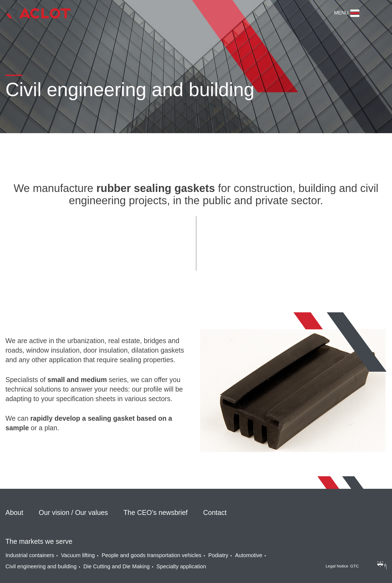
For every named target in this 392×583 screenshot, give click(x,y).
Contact (215, 512)
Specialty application (181, 566)
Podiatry (218, 555)
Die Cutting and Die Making (116, 566)
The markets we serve (39, 541)
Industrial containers (30, 555)
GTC (354, 566)
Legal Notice (337, 566)
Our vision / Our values (73, 512)
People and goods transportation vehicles (151, 555)
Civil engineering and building (41, 566)
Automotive (249, 555)
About (14, 512)
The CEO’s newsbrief (156, 512)
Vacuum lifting (78, 555)
